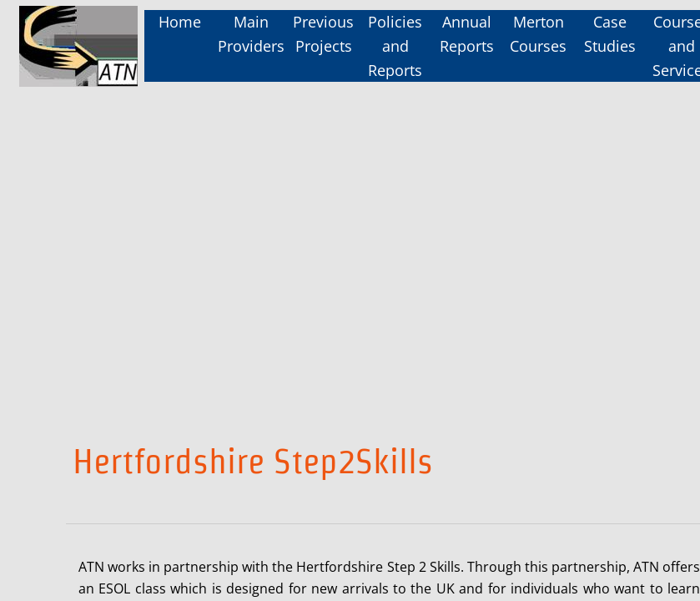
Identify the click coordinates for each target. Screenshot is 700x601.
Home (180, 22)
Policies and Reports (395, 46)
